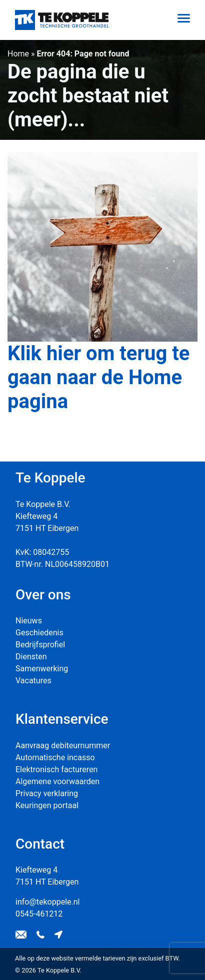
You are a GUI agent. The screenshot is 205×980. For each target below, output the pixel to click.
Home (18, 54)
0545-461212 (39, 914)
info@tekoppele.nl (48, 902)
